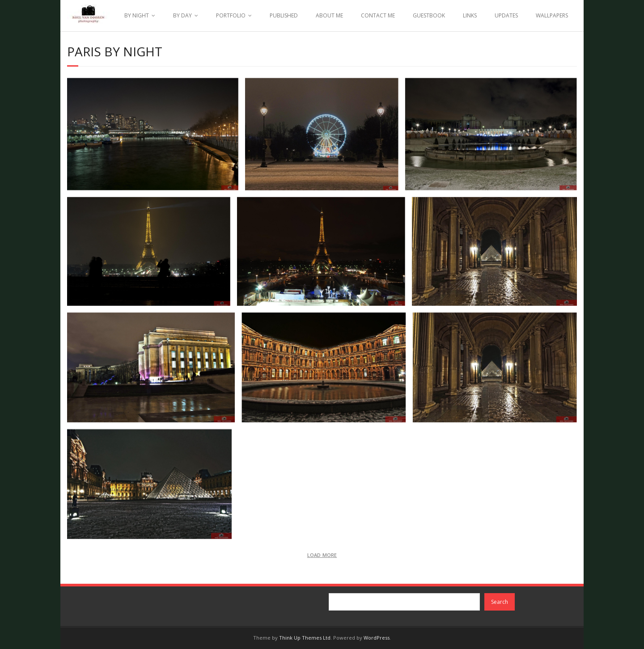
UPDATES (506, 15)
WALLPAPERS (552, 15)
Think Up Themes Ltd (305, 638)
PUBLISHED (284, 15)
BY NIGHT (137, 15)
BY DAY (182, 15)
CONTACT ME (378, 15)
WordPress (377, 638)
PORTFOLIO (231, 15)
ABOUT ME (329, 15)
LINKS (470, 15)
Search (500, 602)
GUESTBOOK (429, 15)
